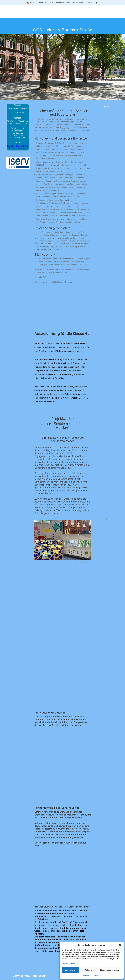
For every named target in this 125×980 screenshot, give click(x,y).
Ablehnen (89, 970)
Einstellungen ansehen (110, 970)
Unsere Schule (44, 3)
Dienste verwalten (70, 963)
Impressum (97, 975)
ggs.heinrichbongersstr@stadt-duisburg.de (18, 147)
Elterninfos (78, 3)
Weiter (86, 563)
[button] (120, 945)
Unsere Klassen (63, 3)
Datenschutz (88, 975)
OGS (90, 3)
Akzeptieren (71, 970)
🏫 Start (31, 3)
